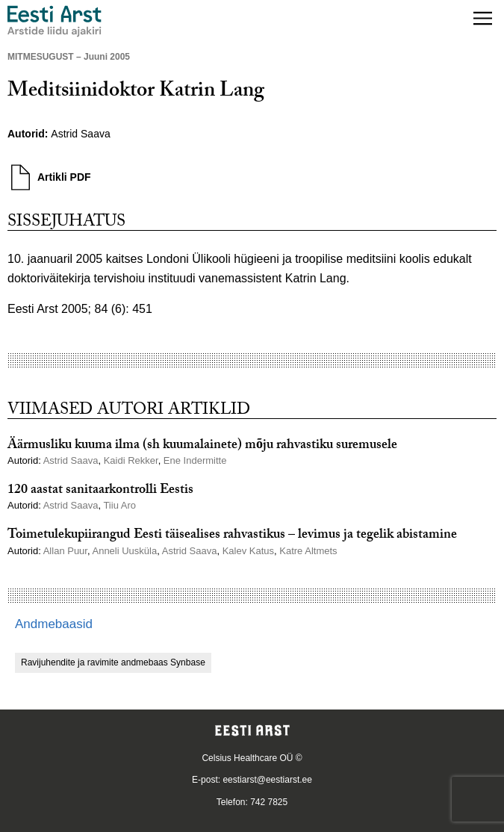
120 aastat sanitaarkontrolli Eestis (100, 491)
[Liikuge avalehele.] (55, 21)
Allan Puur (65, 551)
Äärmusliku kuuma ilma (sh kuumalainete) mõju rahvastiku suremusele (202, 446)
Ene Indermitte (195, 460)
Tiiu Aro (119, 505)
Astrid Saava (80, 134)
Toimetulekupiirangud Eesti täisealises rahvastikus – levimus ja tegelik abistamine (232, 536)
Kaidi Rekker (131, 460)
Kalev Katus (248, 551)
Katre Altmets (308, 551)
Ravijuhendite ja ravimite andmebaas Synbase (113, 662)
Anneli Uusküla (124, 551)
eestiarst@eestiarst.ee (267, 780)
